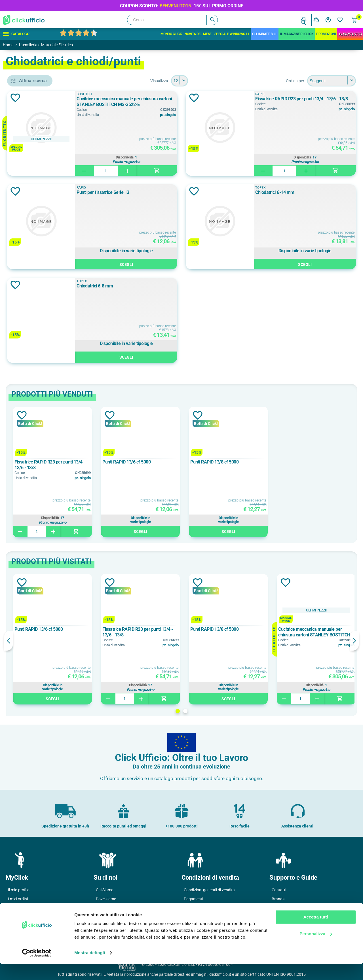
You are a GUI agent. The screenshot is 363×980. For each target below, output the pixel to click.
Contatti (279, 890)
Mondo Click (171, 34)
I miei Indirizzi (20, 908)
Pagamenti (193, 899)
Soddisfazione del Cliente (118, 917)
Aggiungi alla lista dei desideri (98, 98)
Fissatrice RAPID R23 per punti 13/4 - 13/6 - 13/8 (315, 102)
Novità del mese (198, 34)
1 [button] (219, 711)
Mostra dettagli (90, 969)
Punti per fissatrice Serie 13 (169, 192)
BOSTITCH (35, 314)
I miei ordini (18, 899)
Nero (29, 401)
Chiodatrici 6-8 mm (161, 286)
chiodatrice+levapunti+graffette (47, 246)
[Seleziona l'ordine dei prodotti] (332, 81)
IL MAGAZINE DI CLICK (297, 34)
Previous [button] (91, 641)
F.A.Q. (277, 908)
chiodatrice (35, 234)
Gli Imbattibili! (265, 34)
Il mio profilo (19, 890)
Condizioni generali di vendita (209, 890)
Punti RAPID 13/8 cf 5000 (297, 462)
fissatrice (33, 272)
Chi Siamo (105, 890)
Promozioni (326, 34)
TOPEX (31, 340)
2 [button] (226, 711)
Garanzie (192, 917)
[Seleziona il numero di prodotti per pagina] (221, 81)
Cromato (33, 375)
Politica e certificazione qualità (123, 908)
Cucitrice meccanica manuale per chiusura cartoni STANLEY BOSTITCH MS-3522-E (178, 102)
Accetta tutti (316, 933)
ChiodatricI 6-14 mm (299, 192)
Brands (278, 899)
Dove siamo (106, 899)
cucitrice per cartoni (44, 259)
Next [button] (354, 641)
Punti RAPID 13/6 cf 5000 (209, 462)
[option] (135, 472)
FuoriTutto (350, 34)
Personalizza (316, 950)
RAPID (30, 327)
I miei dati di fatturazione (30, 917)
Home (8, 45)
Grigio (30, 388)
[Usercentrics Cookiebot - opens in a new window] (37, 969)
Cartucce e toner (286, 917)
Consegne (193, 908)
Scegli (180, 264)
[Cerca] (172, 20)
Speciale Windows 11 (232, 34)
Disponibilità (178, 156)
